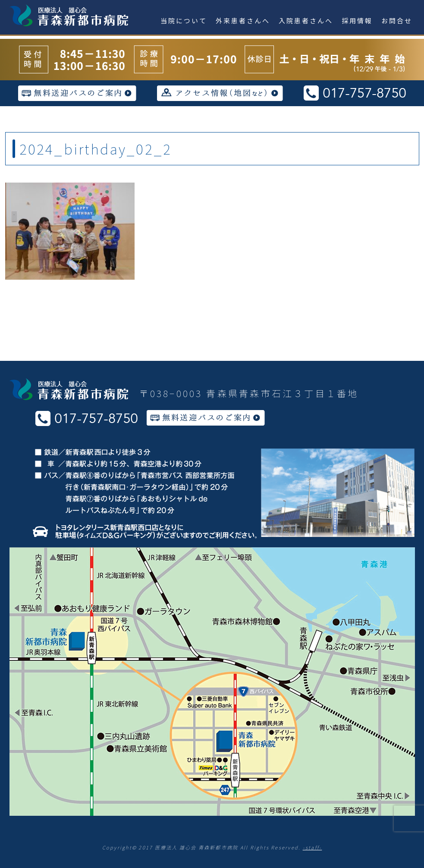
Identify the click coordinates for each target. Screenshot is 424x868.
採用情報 (357, 21)
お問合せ (397, 21)
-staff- (313, 847)
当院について (184, 21)
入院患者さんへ (306, 21)
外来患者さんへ (243, 21)
